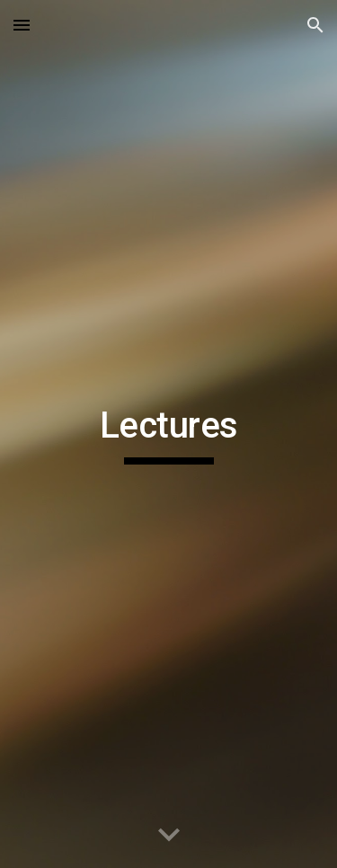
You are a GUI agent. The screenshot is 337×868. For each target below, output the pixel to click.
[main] (169, 434)
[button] (22, 25)
